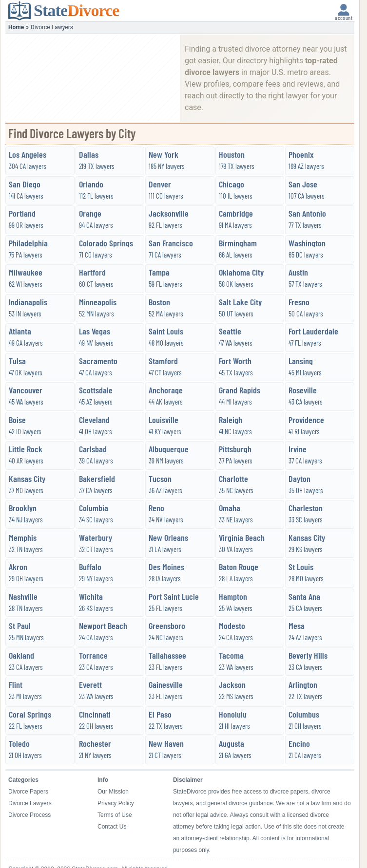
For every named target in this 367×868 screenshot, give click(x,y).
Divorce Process (29, 815)
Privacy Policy (116, 803)
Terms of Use (115, 815)
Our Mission (113, 792)
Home (16, 27)
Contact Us (112, 827)
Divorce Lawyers (30, 803)
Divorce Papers (28, 792)
